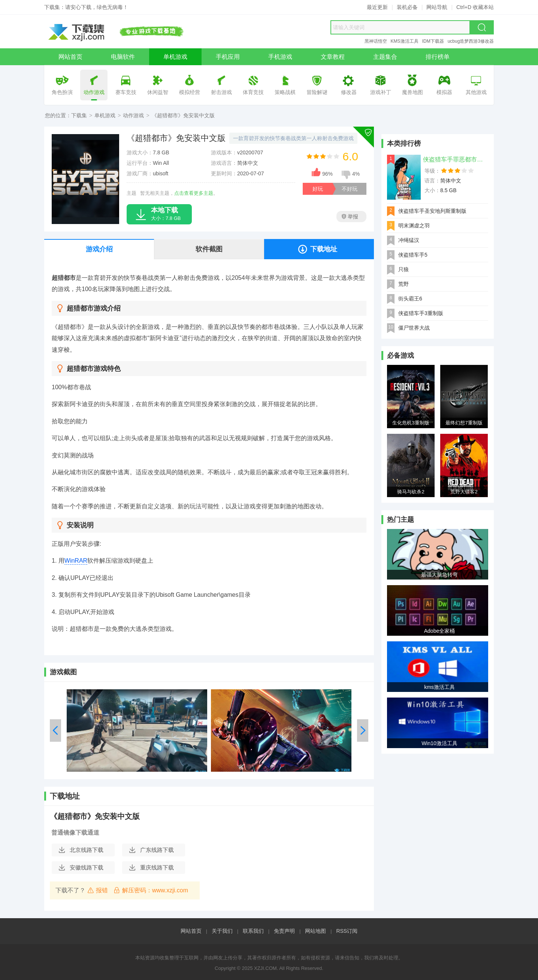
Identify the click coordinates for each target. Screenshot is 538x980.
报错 (98, 890)
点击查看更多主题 (194, 193)
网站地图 (315, 931)
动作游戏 (133, 115)
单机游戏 (105, 115)
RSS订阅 (347, 931)
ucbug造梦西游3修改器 (471, 41)
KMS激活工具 (405, 41)
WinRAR (76, 561)
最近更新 (377, 7)
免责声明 (284, 931)
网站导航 (437, 7)
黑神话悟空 (376, 41)
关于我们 (222, 931)
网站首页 (191, 931)
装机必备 (407, 7)
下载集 (79, 115)
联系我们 (253, 931)
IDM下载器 (433, 41)
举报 (350, 217)
